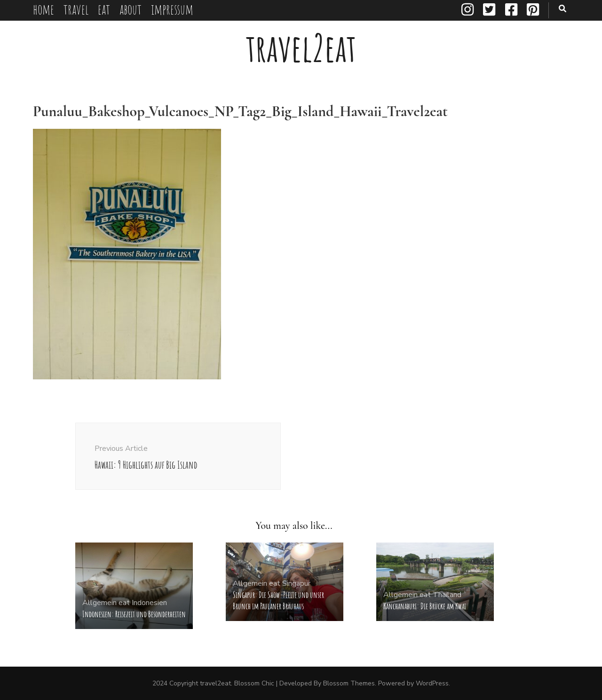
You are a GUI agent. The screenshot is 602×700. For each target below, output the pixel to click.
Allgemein (99, 603)
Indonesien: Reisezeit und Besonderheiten (134, 614)
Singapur (296, 583)
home (44, 9)
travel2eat (301, 48)
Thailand (447, 595)
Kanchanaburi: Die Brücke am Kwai (425, 606)
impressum (172, 9)
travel (76, 9)
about (131, 9)
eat (104, 9)
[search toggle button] (562, 9)
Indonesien (149, 603)
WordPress (432, 683)
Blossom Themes (349, 683)
